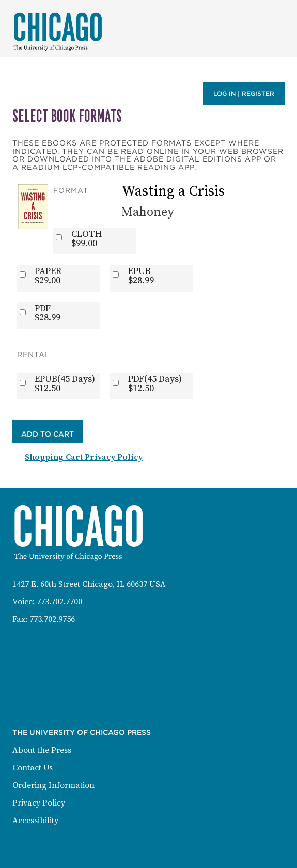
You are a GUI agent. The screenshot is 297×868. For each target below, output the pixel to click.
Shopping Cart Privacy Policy (84, 457)
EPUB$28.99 (141, 276)
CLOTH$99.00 (87, 239)
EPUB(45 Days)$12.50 (65, 384)
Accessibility (35, 821)
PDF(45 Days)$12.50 (155, 384)
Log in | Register (244, 94)
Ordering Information (53, 785)
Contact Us (33, 768)
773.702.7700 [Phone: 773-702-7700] (59, 602)
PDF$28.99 (48, 313)
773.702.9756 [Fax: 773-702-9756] (52, 619)
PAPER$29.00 (48, 276)
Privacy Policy (39, 803)
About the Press (42, 750)
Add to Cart (48, 434)
